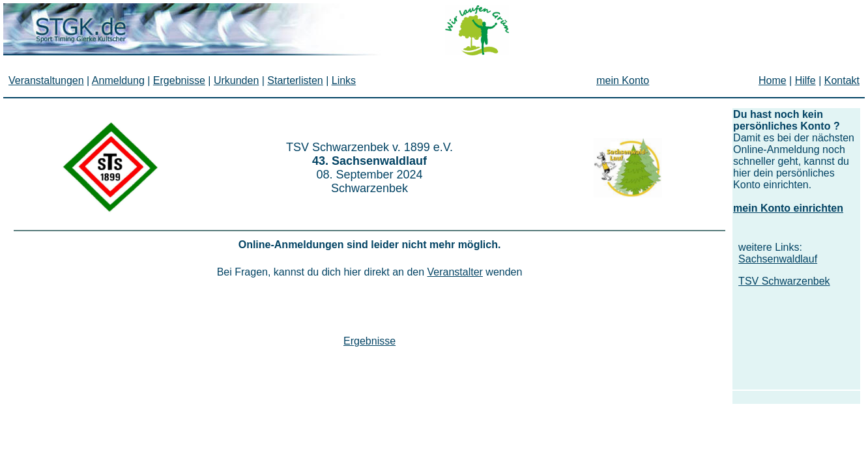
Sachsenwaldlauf (778, 259)
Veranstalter (455, 272)
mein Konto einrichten (788, 208)
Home (773, 80)
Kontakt (842, 80)
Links (344, 80)
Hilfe (805, 80)
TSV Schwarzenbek (784, 281)
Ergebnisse (369, 341)
